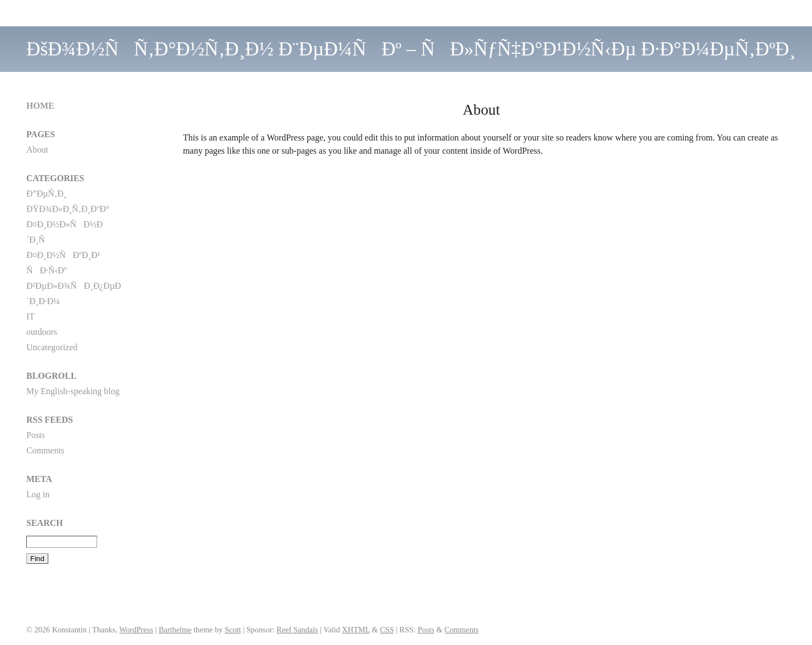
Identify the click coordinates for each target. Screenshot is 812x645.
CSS (387, 630)
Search (45, 523)
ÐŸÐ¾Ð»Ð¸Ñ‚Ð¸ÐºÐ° (68, 209)
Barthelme (175, 630)
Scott (233, 630)
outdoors (42, 332)
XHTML (356, 630)
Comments (45, 450)
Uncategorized (52, 347)
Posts (36, 435)
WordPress (136, 630)
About (37, 150)
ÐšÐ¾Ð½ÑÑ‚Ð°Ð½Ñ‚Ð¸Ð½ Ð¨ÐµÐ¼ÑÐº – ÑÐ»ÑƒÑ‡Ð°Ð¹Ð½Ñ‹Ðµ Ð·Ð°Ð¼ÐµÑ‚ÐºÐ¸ (411, 49)
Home (40, 106)
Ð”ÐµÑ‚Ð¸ (46, 193)
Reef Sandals (297, 630)
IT (30, 316)
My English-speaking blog (73, 391)
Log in (38, 494)
